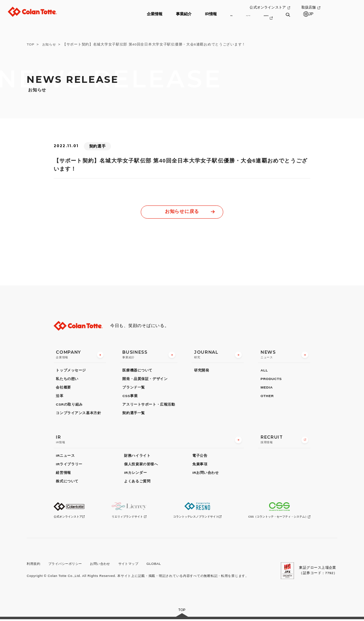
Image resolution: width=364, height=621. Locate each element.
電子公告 (200, 456)
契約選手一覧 (134, 414)
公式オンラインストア (283, 8)
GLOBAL (163, 565)
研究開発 (202, 371)
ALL (264, 371)
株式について (67, 482)
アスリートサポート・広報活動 (149, 405)
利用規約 (34, 565)
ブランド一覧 (134, 388)
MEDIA (267, 388)
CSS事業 (130, 397)
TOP (31, 44)
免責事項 (200, 465)
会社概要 (63, 388)
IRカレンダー (135, 473)
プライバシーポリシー (68, 565)
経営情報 (63, 473)
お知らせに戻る (182, 212)
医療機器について (137, 371)
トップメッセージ (71, 371)
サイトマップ (137, 565)
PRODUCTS (271, 379)
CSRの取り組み (69, 405)
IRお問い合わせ (205, 473)
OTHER (267, 397)
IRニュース (65, 456)
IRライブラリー (69, 465)
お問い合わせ (106, 565)
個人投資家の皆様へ (141, 465)
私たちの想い (67, 379)
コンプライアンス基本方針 (78, 414)
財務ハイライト (137, 456)
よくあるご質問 (137, 482)
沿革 (60, 397)
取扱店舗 (325, 8)
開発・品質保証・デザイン (145, 379)
